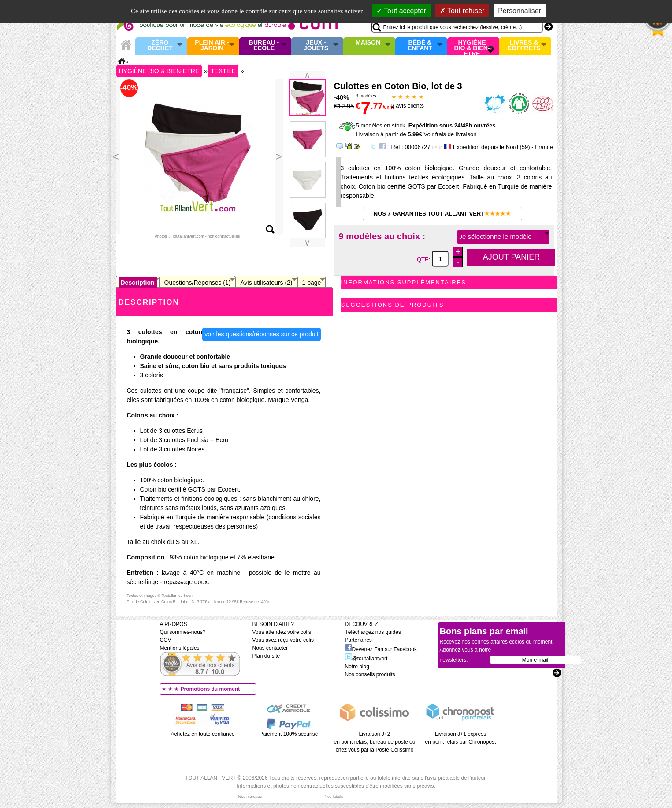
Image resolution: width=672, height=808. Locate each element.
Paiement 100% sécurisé (289, 734)
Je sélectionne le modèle (496, 236)
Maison (368, 43)
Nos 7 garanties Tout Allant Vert (442, 214)
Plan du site (266, 656)
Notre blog (357, 667)
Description (138, 283)
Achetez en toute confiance (203, 734)
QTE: (425, 259)
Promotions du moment (210, 689)
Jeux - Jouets (316, 46)
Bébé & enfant (420, 46)
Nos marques (250, 797)
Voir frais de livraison (450, 134)
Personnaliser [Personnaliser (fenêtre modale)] (520, 11)
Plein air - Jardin (212, 46)
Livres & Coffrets (524, 46)
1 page (312, 283)
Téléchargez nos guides (373, 632)
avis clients (408, 106)
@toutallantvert (366, 659)
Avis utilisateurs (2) (266, 283)
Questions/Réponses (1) (198, 283)
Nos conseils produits (370, 674)
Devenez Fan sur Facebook (381, 649)
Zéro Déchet (160, 46)
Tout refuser (462, 11)
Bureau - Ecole (264, 46)
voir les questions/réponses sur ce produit (261, 334)
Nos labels (334, 797)
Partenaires (358, 640)
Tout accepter (401, 11)
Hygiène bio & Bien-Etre (472, 46)
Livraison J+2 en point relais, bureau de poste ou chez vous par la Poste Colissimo (375, 742)
